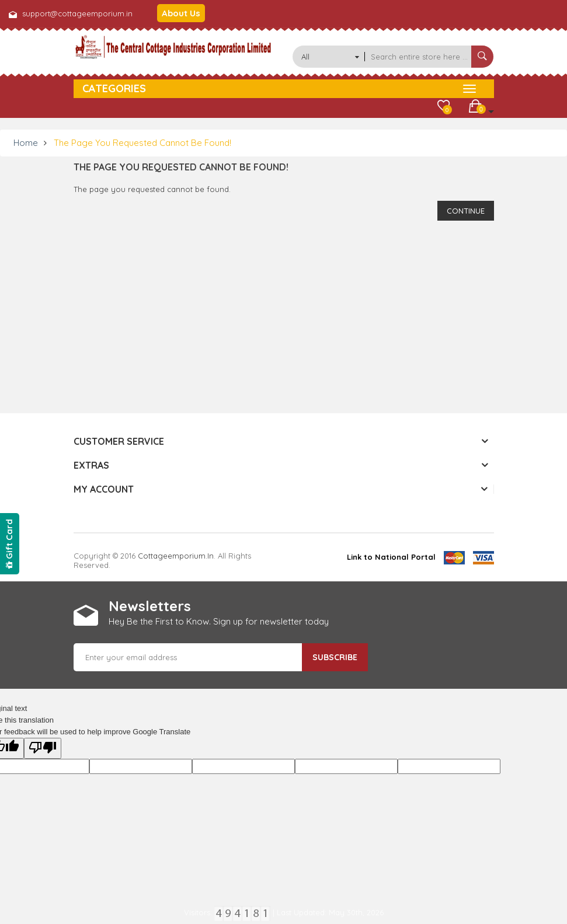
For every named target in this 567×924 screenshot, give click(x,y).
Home (26, 143)
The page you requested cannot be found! (142, 143)
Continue (466, 211)
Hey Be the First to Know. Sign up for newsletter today (219, 621)
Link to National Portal (391, 557)
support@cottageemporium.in (77, 13)
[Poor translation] (43, 748)
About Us (181, 13)
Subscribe (335, 657)
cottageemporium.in (176, 556)
